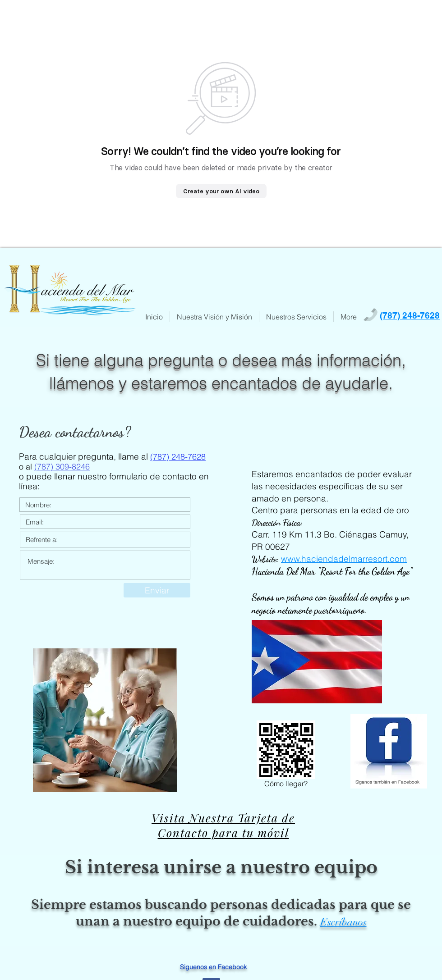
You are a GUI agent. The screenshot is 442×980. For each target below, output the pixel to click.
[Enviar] (157, 590)
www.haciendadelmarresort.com (344, 559)
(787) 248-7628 (178, 457)
